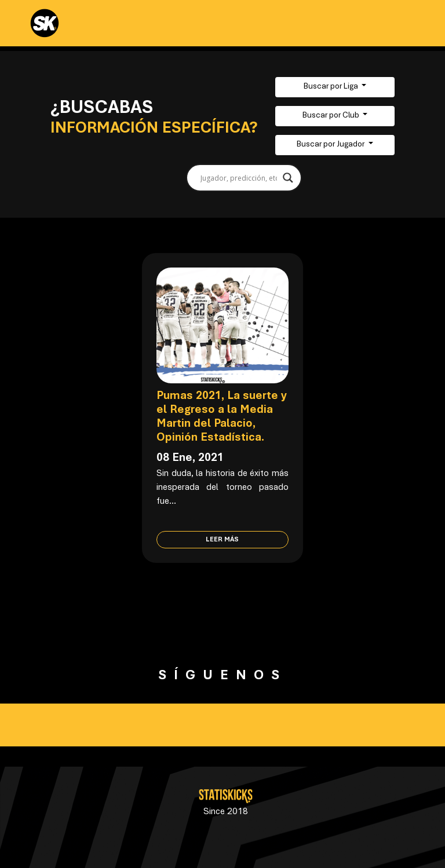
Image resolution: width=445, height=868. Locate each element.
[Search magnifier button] (288, 178)
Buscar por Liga (332, 87)
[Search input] (239, 178)
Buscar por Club (332, 116)
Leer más (222, 540)
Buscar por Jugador (331, 145)
